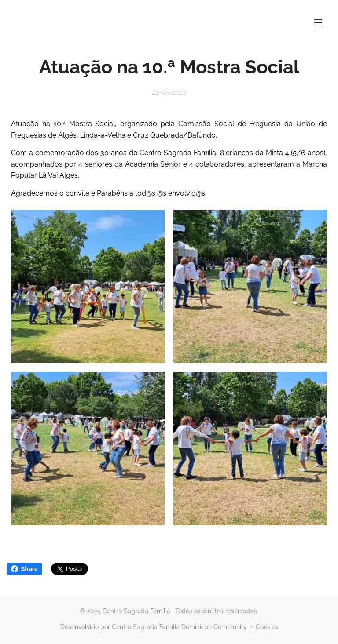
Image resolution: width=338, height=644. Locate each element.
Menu (318, 22)
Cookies (267, 627)
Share (24, 569)
